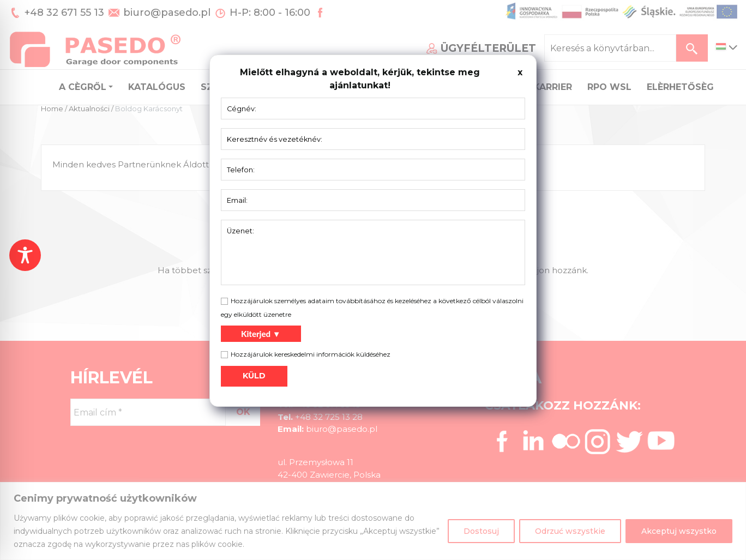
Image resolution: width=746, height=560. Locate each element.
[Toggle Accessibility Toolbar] (25, 255)
